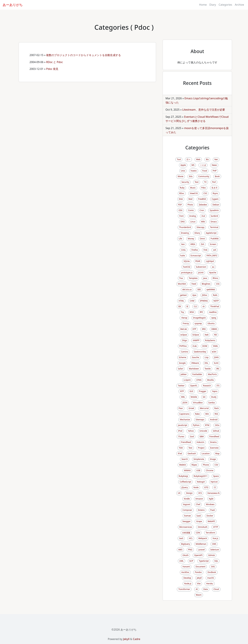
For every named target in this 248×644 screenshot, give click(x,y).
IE (187, 306)
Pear (181, 408)
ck (203, 306)
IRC (218, 369)
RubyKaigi (183, 476)
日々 (188, 159)
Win (207, 414)
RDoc (182, 193)
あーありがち (13, 5)
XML (183, 397)
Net (216, 159)
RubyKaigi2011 (201, 476)
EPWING (204, 301)
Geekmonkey (200, 352)
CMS (214, 544)
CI (215, 487)
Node (196, 487)
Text (197, 182)
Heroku (210, 584)
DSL (206, 363)
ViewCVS (194, 193)
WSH (192, 312)
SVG (213, 567)
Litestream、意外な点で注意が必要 (204, 110)
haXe (183, 256)
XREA (193, 244)
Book (217, 176)
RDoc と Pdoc (54, 62)
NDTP (216, 301)
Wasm (199, 595)
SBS (199, 289)
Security (185, 182)
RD (215, 335)
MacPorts (212, 374)
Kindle (187, 499)
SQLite (186, 261)
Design (189, 493)
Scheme (183, 357)
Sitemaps (200, 420)
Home (203, 5)
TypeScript (204, 561)
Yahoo (191, 431)
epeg (214, 318)
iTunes (181, 437)
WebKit (182, 465)
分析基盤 (186, 533)
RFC (201, 312)
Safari (180, 369)
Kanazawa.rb (213, 493)
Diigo (185, 340)
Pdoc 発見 (52, 69)
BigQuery (186, 544)
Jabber (184, 374)
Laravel (201, 550)
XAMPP (196, 340)
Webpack (203, 538)
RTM (207, 425)
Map (217, 453)
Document (200, 567)
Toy (182, 312)
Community (204, 176)
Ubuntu (211, 323)
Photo (190, 205)
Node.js (188, 584)
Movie (180, 176)
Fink (205, 250)
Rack (216, 408)
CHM (192, 301)
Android (214, 420)
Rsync (215, 193)
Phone (206, 465)
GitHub (211, 555)
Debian (216, 205)
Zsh (202, 244)
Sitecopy (200, 227)
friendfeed (214, 437)
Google (182, 363)
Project (201, 448)
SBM (202, 437)
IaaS (181, 538)
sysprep (198, 323)
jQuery (185, 487)
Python (196, 425)
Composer (187, 510)
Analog (193, 216)
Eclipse (196, 335)
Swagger (186, 521)
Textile (208, 369)
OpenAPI (198, 555)
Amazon (199, 499)
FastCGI (187, 267)
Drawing (185, 233)
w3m (214, 352)
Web (198, 159)
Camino (185, 352)
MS (193, 165)
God (192, 437)
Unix (183, 171)
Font (181, 216)
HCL (191, 538)
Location (206, 453)
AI (197, 589)
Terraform (210, 533)
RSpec (194, 465)
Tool (179, 159)
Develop (187, 578)
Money (191, 239)
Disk (181, 199)
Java (205, 278)
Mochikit (182, 284)
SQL (216, 561)
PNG (190, 550)
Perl (214, 182)
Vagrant (186, 504)
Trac (181, 278)
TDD (181, 448)
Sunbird (214, 216)
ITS (218, 386)
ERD (204, 329)
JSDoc (205, 295)
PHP (215, 171)
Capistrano (184, 414)
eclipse (184, 335)
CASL (183, 250)
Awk (207, 335)
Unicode (203, 431)
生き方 (214, 188)
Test (190, 448)
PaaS (213, 510)
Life (180, 239)
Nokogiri (201, 482)
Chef (198, 504)
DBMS (214, 329)
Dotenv (201, 510)
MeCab (184, 329)
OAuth (185, 555)
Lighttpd (210, 261)
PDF (180, 205)
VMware (195, 363)
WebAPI (211, 521)
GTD (206, 487)
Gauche (195, 357)
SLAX (216, 363)
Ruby (182, 188)
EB (179, 306)
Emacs (214, 222)
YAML (215, 346)
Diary (213, 5)
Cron (202, 210)
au (213, 267)
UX (179, 493)
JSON (185, 403)
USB (198, 470)
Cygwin (215, 199)
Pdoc (204, 188)
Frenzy (186, 323)
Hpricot (214, 482)
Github (216, 431)
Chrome (210, 470)
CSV (216, 465)
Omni (202, 239)
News (214, 165)
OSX (180, 210)
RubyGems (210, 340)
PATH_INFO (212, 256)
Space (216, 476)
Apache (213, 273)
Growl (191, 408)
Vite (199, 584)
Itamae (187, 516)
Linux (193, 222)
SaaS (199, 516)
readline (213, 312)
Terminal (214, 227)
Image (213, 459)
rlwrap (184, 318)
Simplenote (199, 459)
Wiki (203, 222)
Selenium (215, 550)
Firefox (195, 250)
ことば (203, 165)
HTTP (215, 527)
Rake (197, 414)
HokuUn (200, 442)
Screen (213, 244)
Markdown (194, 369)
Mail (190, 199)
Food (205, 171)
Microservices (186, 527)
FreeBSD (202, 199)
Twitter (181, 386)
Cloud (216, 589)
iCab (195, 346)
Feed (194, 284)
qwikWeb (211, 289)
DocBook (212, 572)
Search (185, 459)
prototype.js (187, 273)
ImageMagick (199, 318)
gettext (183, 295)
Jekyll (199, 578)
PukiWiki (215, 239)
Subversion (201, 267)
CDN (198, 533)
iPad (180, 453)
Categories (225, 5)
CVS (205, 193)
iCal (203, 216)
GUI (191, 391)
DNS (183, 222)
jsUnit (201, 273)
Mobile (194, 397)
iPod (180, 431)
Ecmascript (196, 256)
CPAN (199, 380)
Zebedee (203, 205)
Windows (210, 504)
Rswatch (207, 386)
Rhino (215, 278)
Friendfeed (186, 442)
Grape (199, 521)
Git (204, 397)
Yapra (215, 391)
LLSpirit (187, 380)
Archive (239, 5)
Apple (183, 165)
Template (193, 278)
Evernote (214, 448)
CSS (218, 284)
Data (206, 589)
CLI (195, 306)
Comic (191, 210)
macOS (210, 578)
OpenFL (194, 386)
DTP (194, 329)
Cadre (136, 639)
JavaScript (183, 425)
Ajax (194, 295)
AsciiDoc (185, 572)
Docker (210, 516)
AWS (180, 550)
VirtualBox (198, 403)
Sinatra (213, 442)
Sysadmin (214, 210)
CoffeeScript (185, 482)
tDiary (197, 233)
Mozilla (210, 380)
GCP (191, 561)
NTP (182, 391)
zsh (215, 250)
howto (194, 171)
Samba (212, 403)
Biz (207, 159)
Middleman (201, 544)
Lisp (207, 357)
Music (193, 188)
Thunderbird (185, 227)
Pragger (203, 391)
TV (205, 182)
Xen (183, 244)
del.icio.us (187, 289)
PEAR (198, 261)
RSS (216, 414)
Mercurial (204, 408)
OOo (217, 425)
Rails (215, 295)
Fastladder (197, 374)
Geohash (192, 453)
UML (181, 561)
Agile (211, 499)
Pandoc (198, 572)
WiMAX (187, 470)
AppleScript (211, 233)
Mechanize (185, 420)
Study (214, 397)
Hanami (186, 567)
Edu (191, 176)
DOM (205, 346)
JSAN (216, 357)
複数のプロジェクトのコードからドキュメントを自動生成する (83, 55)
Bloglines (206, 284)
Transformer (184, 589)
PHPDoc (183, 346)
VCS (200, 493)
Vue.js (215, 538)
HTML (181, 301)
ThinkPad (214, 306)
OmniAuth (202, 527)
